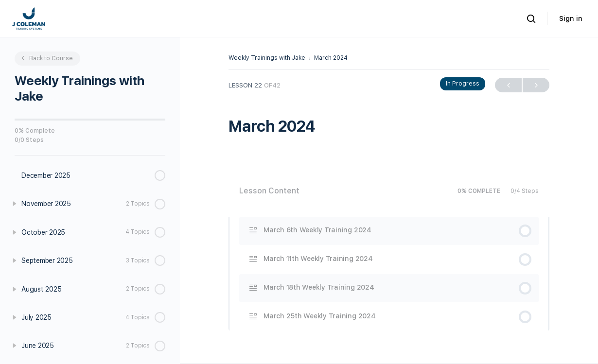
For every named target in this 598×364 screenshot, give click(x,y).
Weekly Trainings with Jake (267, 58)
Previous (508, 85)
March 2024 (331, 58)
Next (536, 85)
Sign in (571, 18)
